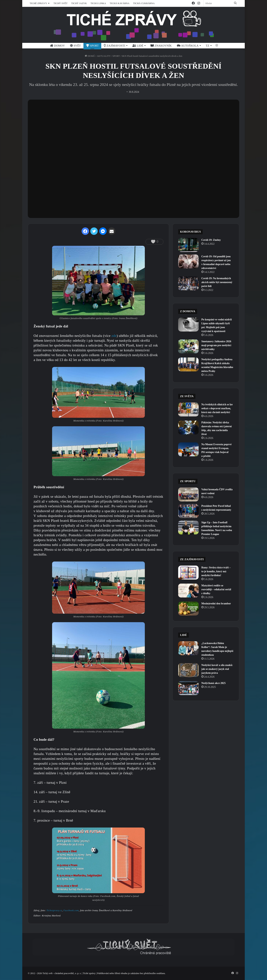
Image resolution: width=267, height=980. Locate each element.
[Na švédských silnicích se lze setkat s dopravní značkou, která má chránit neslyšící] (188, 409)
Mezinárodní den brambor (216, 604)
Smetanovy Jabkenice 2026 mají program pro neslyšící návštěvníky (216, 345)
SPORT (92, 46)
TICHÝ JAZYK (79, 3)
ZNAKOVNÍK (161, 46)
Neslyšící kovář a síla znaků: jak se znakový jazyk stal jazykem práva (217, 669)
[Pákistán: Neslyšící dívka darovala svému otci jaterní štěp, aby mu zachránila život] (188, 427)
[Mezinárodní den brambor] (188, 609)
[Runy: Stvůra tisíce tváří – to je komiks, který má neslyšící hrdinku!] (188, 573)
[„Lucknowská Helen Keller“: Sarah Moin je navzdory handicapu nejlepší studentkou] (188, 648)
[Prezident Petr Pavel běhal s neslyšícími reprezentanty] (188, 511)
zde (114, 336)
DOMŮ (90, 56)
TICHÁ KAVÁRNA (120, 3)
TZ (208, 46)
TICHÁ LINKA (98, 3)
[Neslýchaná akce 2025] (188, 688)
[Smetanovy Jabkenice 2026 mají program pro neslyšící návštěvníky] (188, 346)
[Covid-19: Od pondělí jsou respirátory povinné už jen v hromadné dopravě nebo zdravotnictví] (188, 261)
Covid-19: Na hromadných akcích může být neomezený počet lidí (217, 282)
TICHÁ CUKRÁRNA (144, 3)
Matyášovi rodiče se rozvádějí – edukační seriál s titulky (216, 589)
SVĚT (75, 46)
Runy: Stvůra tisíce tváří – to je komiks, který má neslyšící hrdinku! (216, 571)
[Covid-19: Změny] (188, 245)
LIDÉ (138, 46)
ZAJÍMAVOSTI (114, 46)
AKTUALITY (104, 56)
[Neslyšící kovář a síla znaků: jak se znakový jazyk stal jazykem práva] (188, 670)
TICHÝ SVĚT (61, 3)
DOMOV (57, 46)
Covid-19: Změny (211, 240)
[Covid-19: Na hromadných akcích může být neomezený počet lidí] (188, 283)
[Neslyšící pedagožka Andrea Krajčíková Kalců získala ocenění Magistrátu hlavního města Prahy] (188, 364)
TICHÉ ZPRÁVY (38, 3)
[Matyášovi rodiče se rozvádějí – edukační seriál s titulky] (188, 591)
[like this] (153, 242)
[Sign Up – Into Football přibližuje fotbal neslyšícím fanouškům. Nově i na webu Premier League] (188, 527)
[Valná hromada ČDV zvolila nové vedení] (188, 494)
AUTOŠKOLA (188, 46)
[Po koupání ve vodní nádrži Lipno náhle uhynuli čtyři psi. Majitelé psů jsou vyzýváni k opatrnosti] (188, 325)
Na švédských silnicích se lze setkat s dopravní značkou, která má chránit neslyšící (217, 408)
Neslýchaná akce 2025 (214, 683)
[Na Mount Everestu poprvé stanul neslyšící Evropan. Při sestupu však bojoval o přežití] (188, 449)
